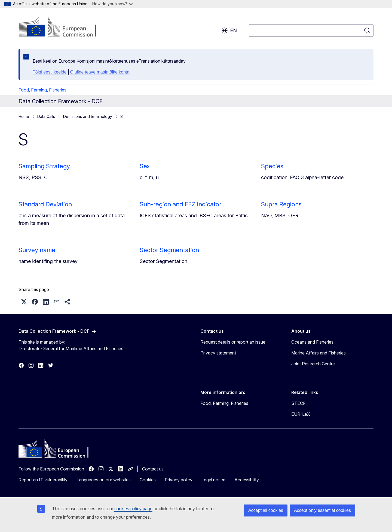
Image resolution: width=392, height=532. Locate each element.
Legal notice (213, 480)
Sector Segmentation (169, 250)
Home (24, 116)
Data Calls (46, 116)
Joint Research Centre (313, 364)
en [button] (229, 30)
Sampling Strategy (44, 166)
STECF (298, 403)
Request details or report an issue (233, 342)
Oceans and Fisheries (312, 342)
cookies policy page (133, 509)
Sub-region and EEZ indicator (180, 204)
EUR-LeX (301, 414)
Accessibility (247, 480)
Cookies (148, 480)
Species (272, 166)
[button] (24, 302)
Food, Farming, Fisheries (42, 90)
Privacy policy (179, 480)
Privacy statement (218, 353)
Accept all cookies (266, 510)
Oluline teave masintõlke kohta (100, 72)
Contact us (153, 469)
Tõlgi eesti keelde (50, 72)
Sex (145, 166)
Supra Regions (281, 204)
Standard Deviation (45, 204)
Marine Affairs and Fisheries (318, 353)
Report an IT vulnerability (43, 480)
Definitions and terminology (88, 116)
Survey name (37, 250)
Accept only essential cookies (322, 510)
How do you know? (112, 4)
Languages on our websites (104, 480)
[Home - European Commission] (62, 27)
